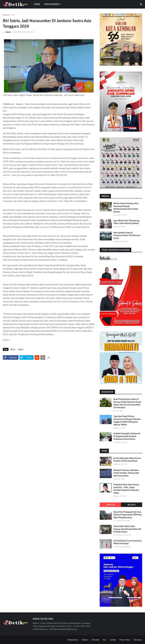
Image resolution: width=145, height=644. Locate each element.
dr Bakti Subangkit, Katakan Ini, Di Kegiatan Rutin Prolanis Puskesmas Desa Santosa (127, 436)
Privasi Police (125, 640)
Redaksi (85, 640)
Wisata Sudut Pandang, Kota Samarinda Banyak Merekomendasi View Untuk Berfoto (126, 208)
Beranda (6, 15)
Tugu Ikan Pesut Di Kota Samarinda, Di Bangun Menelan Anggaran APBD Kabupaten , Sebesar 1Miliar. (127, 420)
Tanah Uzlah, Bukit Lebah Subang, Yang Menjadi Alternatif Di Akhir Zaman (127, 529)
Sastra (21, 349)
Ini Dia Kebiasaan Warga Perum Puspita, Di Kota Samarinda (127, 460)
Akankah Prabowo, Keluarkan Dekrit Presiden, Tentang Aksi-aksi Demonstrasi (127, 473)
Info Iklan (95, 640)
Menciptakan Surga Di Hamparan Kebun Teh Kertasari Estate (127, 235)
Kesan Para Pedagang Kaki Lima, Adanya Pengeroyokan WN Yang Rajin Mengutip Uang (127, 515)
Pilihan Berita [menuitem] (52, 4)
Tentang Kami (73, 640)
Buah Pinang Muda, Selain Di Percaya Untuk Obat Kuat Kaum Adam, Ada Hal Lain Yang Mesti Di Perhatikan (127, 403)
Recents (132, 505)
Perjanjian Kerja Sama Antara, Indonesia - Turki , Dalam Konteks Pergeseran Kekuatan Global (126, 489)
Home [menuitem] (37, 4)
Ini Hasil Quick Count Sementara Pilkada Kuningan (128, 542)
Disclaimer (138, 640)
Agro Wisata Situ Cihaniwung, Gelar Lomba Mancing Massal (127, 222)
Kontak (113, 640)
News (13, 15)
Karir (105, 640)
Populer (110, 505)
